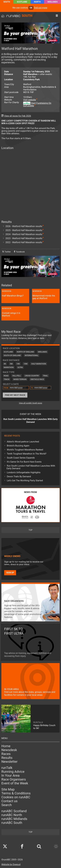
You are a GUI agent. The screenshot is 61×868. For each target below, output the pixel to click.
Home (6, 746)
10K (18, 364)
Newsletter (9, 762)
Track (7, 379)
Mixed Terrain (20, 379)
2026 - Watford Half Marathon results (24, 226)
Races (6, 754)
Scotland (22, 2)
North (37, 2)
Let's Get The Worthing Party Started (25, 481)
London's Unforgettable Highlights (24, 472)
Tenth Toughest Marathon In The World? (27, 454)
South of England (12, 355)
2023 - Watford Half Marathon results (24, 238)
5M (11, 364)
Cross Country (32, 376)
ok (31, 8)
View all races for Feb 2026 (18, 116)
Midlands (52, 2)
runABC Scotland (14, 811)
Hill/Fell (17, 376)
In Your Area (10, 776)
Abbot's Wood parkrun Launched (23, 442)
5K (5, 364)
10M (26, 364)
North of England (25, 352)
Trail (45, 376)
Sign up (10, 573)
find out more (41, 8)
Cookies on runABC (16, 797)
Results (7, 758)
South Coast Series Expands (21, 458)
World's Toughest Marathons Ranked (25, 450)
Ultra (20, 367)
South (7, 2)
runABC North (12, 815)
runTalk (7, 768)
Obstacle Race (37, 379)
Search (7, 805)
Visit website (30, 100)
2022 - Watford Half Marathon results (24, 242)
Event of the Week (15, 783)
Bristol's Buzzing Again (18, 446)
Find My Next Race (15, 395)
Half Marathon (39, 364)
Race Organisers (14, 779)
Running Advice (13, 772)
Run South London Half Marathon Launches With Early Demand (31, 467)
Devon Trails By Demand (19, 476)
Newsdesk (9, 750)
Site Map (8, 789)
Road (6, 376)
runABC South (12, 823)
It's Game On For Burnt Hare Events (24, 462)
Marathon (9, 367)
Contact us (9, 801)
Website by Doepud (11, 864)
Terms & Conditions (16, 793)
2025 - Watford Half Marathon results (24, 230)
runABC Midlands (14, 819)
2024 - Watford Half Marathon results (24, 234)
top (30, 530)
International (32, 355)
